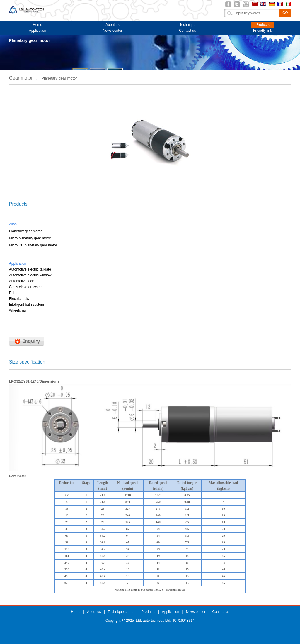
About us (112, 25)
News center (113, 31)
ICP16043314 (184, 621)
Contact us (187, 31)
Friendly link (262, 31)
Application (38, 31)
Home (37, 25)
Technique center (188, 25)
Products (262, 25)
